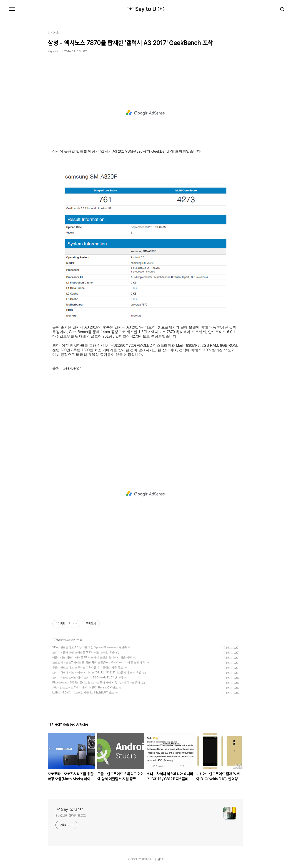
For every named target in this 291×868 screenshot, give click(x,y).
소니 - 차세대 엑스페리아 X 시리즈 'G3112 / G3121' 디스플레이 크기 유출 (97, 673)
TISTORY (147, 859)
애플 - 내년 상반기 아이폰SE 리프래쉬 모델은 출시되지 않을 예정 (92, 657)
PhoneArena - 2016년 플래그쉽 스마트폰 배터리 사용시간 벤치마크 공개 (96, 683)
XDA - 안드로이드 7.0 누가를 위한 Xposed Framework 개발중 (90, 647)
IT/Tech (56, 640)
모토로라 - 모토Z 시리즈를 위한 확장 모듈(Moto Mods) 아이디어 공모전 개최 (99, 663)
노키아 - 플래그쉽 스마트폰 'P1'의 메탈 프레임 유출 (84, 652)
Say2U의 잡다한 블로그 (71, 816)
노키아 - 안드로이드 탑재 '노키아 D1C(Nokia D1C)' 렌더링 (88, 678)
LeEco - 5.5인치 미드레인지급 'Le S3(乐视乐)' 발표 (83, 693)
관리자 (161, 859)
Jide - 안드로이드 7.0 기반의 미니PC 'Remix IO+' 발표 (85, 688)
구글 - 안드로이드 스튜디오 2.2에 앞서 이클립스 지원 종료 (88, 668)
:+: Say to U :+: (146, 9)
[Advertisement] (145, 113)
